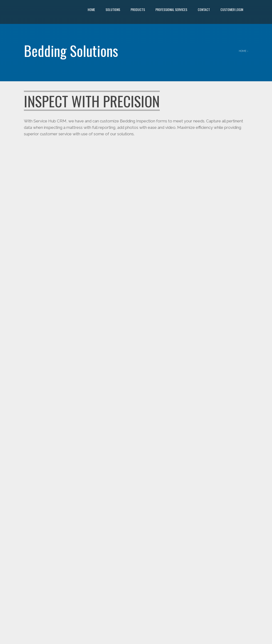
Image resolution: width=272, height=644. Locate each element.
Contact (204, 9)
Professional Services (171, 9)
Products (138, 9)
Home (91, 9)
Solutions (113, 9)
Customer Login (232, 9)
